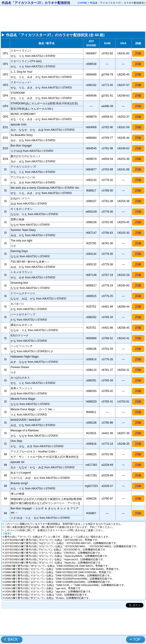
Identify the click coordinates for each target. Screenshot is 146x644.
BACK (13, 640)
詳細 (138, 53)
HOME (83, 3)
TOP (137, 640)
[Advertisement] (73, 19)
